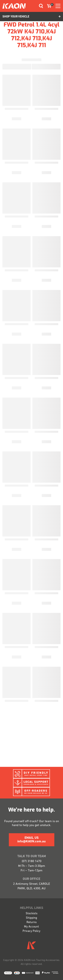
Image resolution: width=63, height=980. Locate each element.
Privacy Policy (31, 931)
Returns (32, 922)
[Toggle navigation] (40, 6)
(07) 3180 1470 (32, 861)
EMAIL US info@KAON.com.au (31, 840)
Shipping (31, 918)
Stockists (32, 914)
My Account (31, 927)
